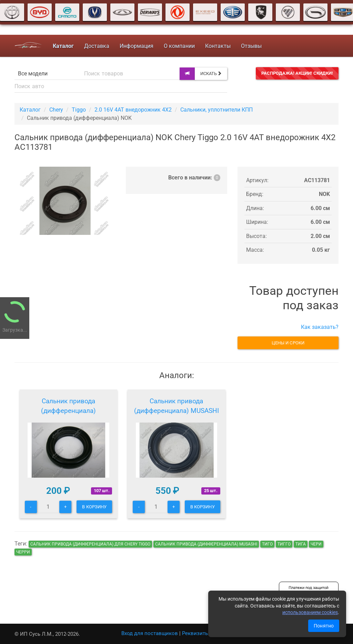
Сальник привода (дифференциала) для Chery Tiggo (90, 544)
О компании (179, 46)
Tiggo (79, 110)
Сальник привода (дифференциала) (68, 406)
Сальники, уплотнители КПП (216, 110)
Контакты (218, 46)
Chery (56, 110)
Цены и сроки (288, 343)
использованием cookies (310, 612)
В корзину (94, 507)
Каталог (30, 110)
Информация (137, 46)
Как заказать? (320, 327)
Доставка (97, 46)
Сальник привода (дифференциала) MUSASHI (176, 406)
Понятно (324, 626)
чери (316, 544)
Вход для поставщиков (150, 633)
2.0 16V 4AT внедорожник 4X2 (133, 110)
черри (23, 552)
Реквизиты (196, 633)
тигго (284, 544)
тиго (267, 544)
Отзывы (251, 46)
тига (301, 544)
